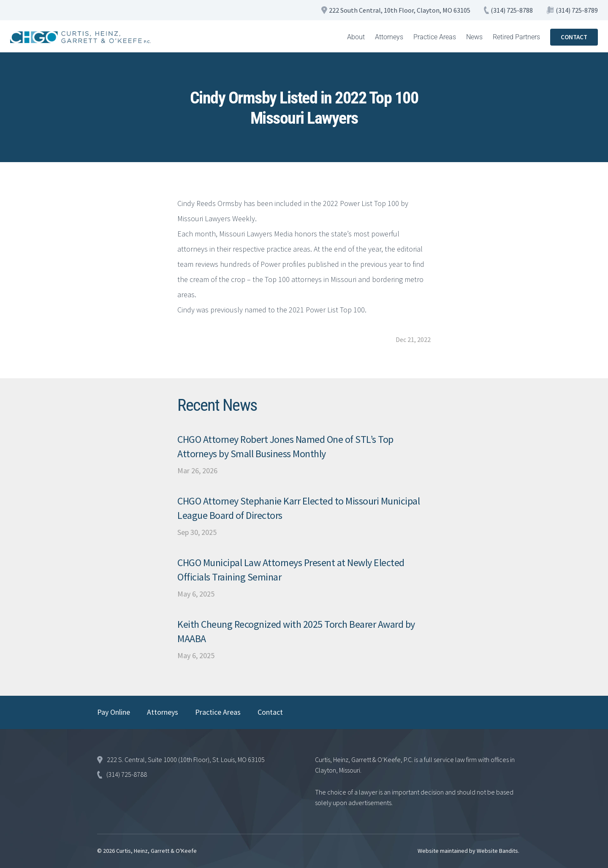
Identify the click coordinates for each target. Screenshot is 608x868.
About (356, 37)
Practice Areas (435, 37)
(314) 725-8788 (512, 10)
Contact (270, 712)
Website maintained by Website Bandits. (468, 851)
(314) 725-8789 (577, 10)
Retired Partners (516, 37)
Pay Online (114, 712)
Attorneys (389, 37)
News (474, 37)
